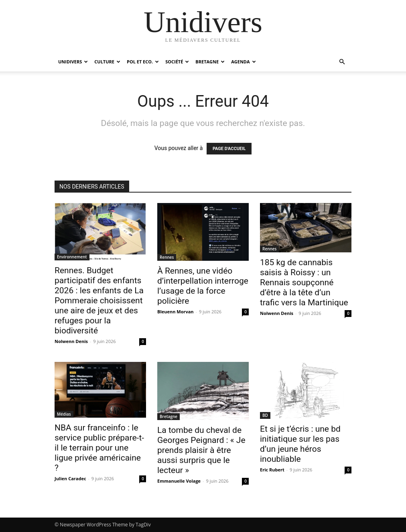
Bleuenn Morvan (176, 312)
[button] (342, 62)
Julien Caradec (70, 478)
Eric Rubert (272, 470)
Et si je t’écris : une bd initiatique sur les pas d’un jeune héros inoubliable (300, 444)
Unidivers (73, 62)
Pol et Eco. (143, 62)
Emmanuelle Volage (179, 481)
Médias (64, 414)
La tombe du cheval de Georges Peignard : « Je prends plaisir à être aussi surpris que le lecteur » (201, 450)
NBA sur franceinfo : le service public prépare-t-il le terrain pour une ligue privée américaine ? (99, 448)
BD (265, 415)
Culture (107, 62)
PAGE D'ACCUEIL (229, 149)
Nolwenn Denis (71, 341)
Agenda (243, 62)
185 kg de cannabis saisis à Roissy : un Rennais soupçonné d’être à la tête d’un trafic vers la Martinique (304, 282)
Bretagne (210, 62)
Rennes (167, 257)
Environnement (72, 257)
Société (177, 62)
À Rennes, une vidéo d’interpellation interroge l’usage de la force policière (203, 286)
